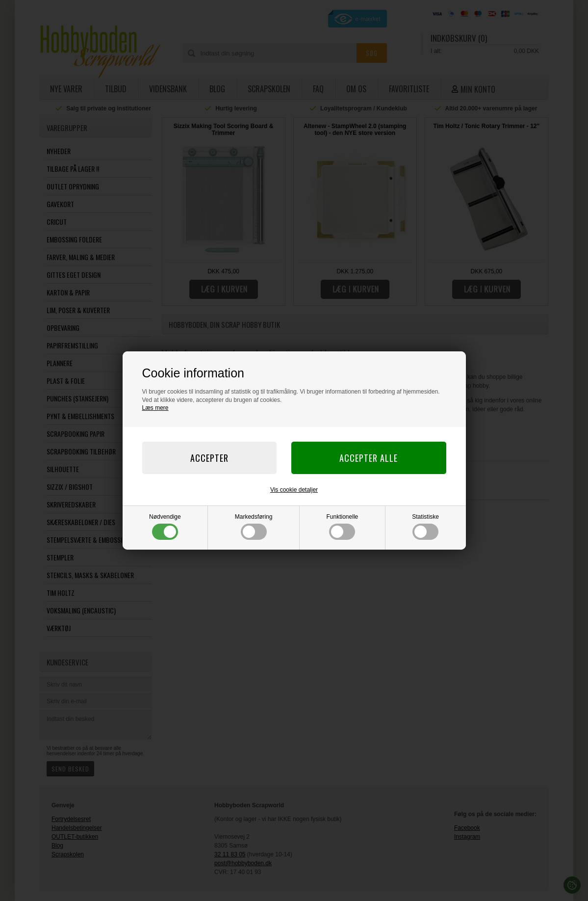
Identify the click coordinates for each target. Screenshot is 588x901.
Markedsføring (254, 527)
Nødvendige (165, 527)
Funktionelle (343, 527)
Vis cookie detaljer (294, 490)
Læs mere (155, 408)
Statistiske (425, 527)
